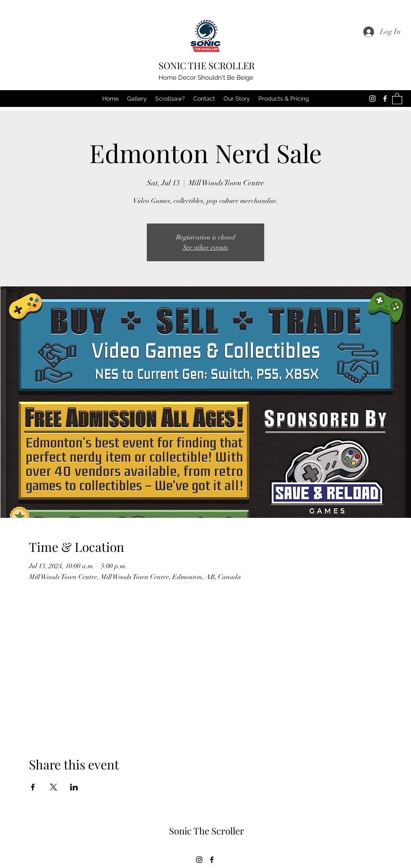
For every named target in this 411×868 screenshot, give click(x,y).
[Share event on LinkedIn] (74, 787)
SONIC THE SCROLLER (207, 65)
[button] (397, 98)
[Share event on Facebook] (33, 787)
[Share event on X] (53, 787)
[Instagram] (372, 99)
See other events (205, 247)
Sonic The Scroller (207, 831)
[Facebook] (385, 99)
